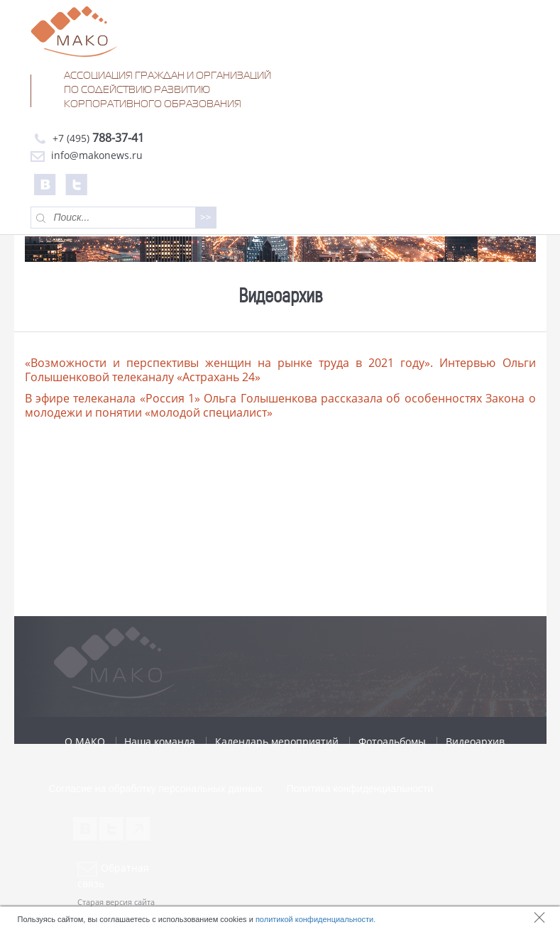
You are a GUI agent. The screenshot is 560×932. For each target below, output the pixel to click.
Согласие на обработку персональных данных (156, 789)
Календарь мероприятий (277, 741)
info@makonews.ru (87, 155)
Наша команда (160, 741)
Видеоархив (475, 741)
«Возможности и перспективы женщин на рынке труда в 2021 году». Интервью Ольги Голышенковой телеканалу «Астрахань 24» (280, 370)
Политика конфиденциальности (360, 789)
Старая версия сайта (116, 902)
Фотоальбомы (392, 741)
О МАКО (85, 741)
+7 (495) (87, 138)
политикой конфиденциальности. (315, 919)
